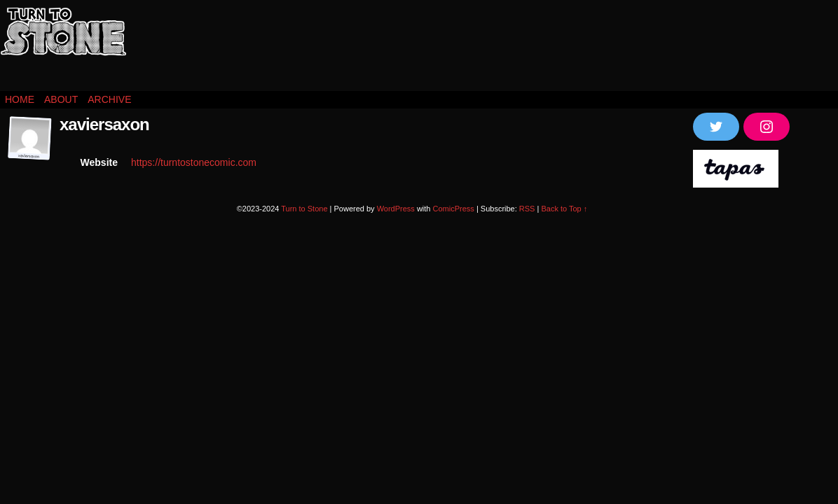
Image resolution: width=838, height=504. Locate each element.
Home (20, 99)
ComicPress (454, 209)
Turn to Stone (63, 49)
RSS (527, 209)
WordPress (396, 209)
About (61, 99)
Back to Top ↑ (564, 209)
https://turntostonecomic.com (194, 162)
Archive (109, 99)
